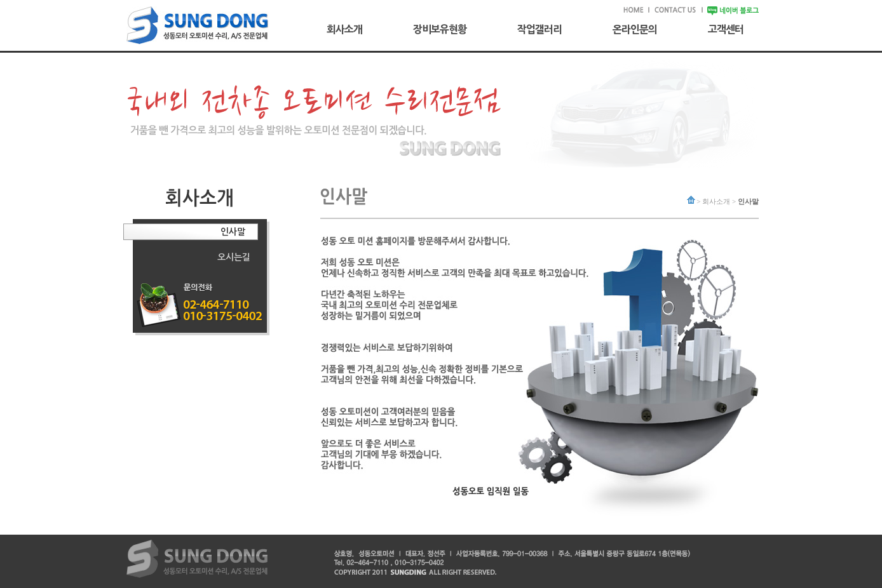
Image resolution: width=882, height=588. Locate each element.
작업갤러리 (539, 29)
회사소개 (344, 29)
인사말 (233, 232)
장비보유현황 (440, 29)
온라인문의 (635, 29)
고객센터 (726, 29)
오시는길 (234, 257)
